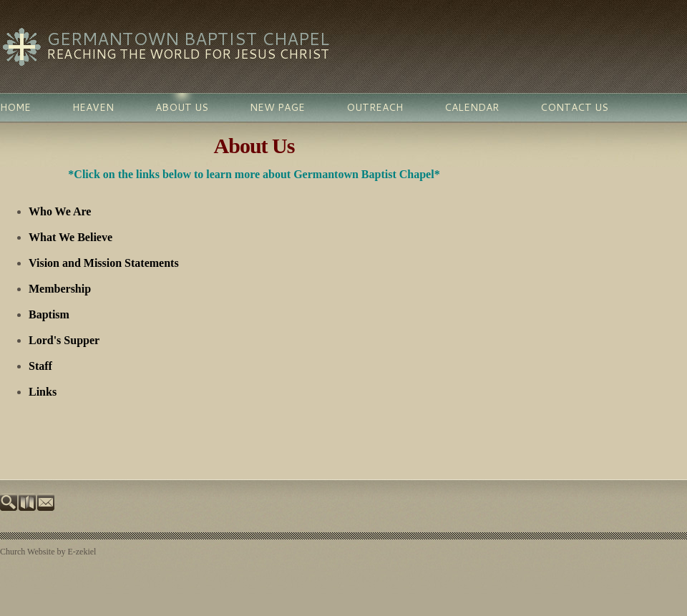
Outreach (375, 107)
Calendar (472, 107)
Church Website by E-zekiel (48, 552)
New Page (277, 107)
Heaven (93, 107)
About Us (182, 107)
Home (15, 107)
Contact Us (574, 107)
